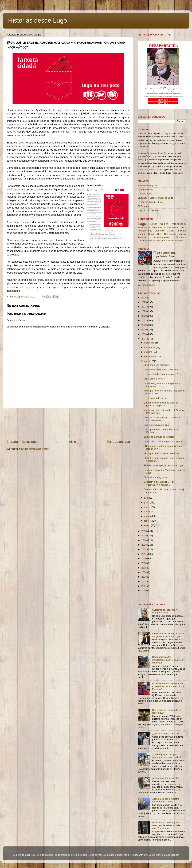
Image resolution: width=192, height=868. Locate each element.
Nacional (181, 231)
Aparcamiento (161, 237)
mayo (148, 507)
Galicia (171, 231)
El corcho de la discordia (156, 365)
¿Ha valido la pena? (154, 379)
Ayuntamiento (145, 231)
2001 (144, 586)
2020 (144, 325)
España (182, 234)
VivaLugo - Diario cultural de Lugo (156, 198)
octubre (149, 352)
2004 (144, 572)
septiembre (150, 356)
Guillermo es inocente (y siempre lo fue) (165, 611)
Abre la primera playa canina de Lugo (163, 465)
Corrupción (170, 234)
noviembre (150, 347)
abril (147, 512)
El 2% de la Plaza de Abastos (159, 437)
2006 (144, 563)
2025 (144, 302)
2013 (144, 545)
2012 (144, 549)
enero (148, 525)
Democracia (178, 224)
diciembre (150, 343)
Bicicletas (181, 237)
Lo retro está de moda (155, 398)
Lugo (142, 224)
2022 (144, 316)
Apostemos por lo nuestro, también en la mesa (166, 800)
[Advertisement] (68, 424)
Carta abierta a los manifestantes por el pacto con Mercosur (168, 660)
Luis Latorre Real (167, 253)
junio (147, 502)
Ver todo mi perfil (147, 285)
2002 (144, 581)
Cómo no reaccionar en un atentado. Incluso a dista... (163, 419)
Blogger (175, 855)
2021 (144, 320)
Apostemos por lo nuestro (166, 778)
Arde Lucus (144, 227)
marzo (148, 516)
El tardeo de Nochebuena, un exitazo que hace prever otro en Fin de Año (169, 686)
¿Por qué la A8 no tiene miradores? (162, 453)
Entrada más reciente (22, 442)
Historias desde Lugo (38, 20)
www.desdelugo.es (148, 185)
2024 (144, 307)
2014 (144, 540)
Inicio (72, 442)
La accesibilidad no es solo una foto (162, 374)
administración (171, 227)
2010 (144, 559)
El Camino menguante (155, 477)
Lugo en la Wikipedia (149, 210)
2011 (144, 554)
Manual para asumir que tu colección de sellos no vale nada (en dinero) (166, 825)
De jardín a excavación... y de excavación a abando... (159, 483)
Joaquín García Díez (150, 234)
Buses (180, 241)
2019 (144, 330)
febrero (148, 521)
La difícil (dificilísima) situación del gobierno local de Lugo (168, 635)
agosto (148, 361)
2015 (144, 536)
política (164, 224)
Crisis (183, 227)
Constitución (144, 241)
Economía (157, 227)
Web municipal (146, 190)
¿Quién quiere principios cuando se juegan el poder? (167, 756)
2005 (144, 568)
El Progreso (144, 206)
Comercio (160, 231)
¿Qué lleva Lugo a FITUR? (166, 733)
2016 (144, 531)
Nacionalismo (158, 241)
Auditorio (142, 237)
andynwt (143, 855)
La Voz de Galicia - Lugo (151, 202)
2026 (144, 298)
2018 (144, 334)
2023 (144, 311)
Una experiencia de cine (156, 425)
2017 (144, 339)
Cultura (153, 224)
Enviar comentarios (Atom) (35, 449)
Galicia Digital (145, 194)
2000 (144, 591)
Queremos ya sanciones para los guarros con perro (161, 404)
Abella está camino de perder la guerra (164, 441)
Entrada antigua (118, 442)
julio (147, 498)
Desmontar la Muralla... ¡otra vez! (161, 370)
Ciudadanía (171, 241)
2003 (144, 577)
